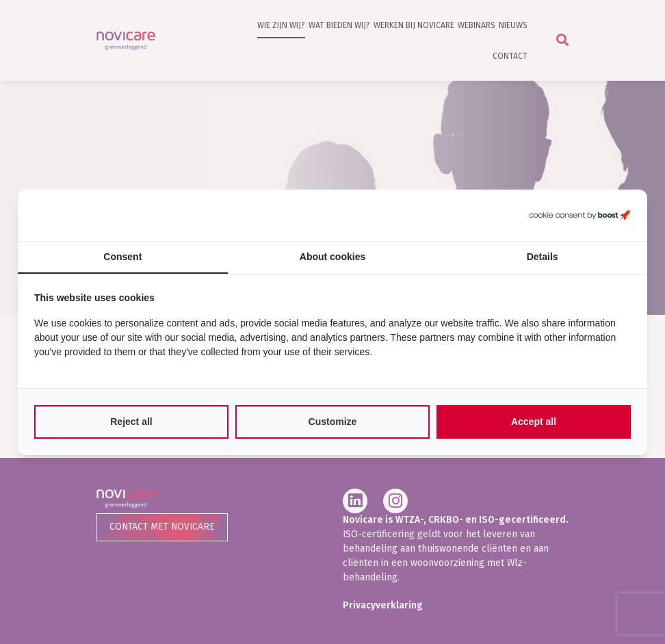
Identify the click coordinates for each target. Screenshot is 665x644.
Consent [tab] (122, 257)
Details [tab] (543, 257)
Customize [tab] (333, 422)
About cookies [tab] (332, 257)
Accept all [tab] (534, 422)
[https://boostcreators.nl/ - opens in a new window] (579, 215)
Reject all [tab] (131, 422)
